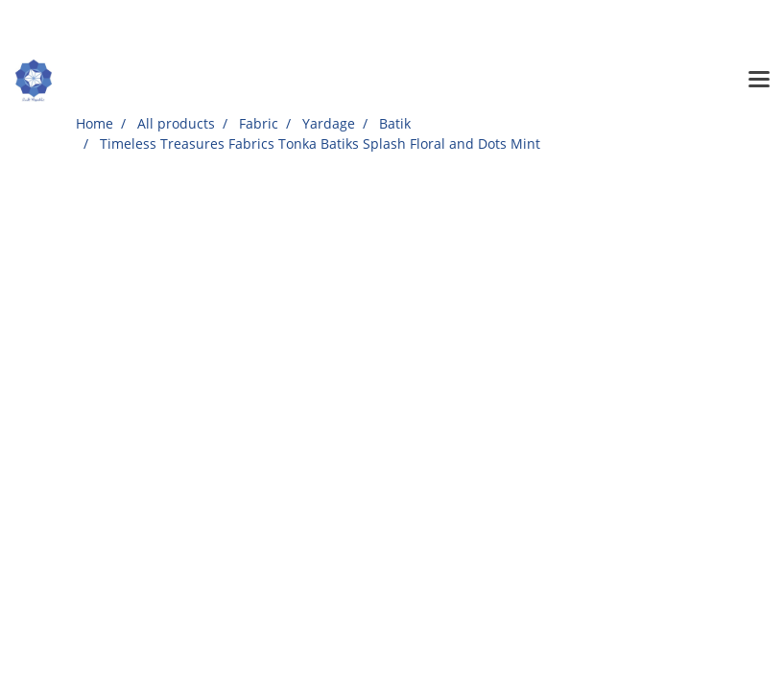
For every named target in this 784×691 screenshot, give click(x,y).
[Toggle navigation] (759, 81)
